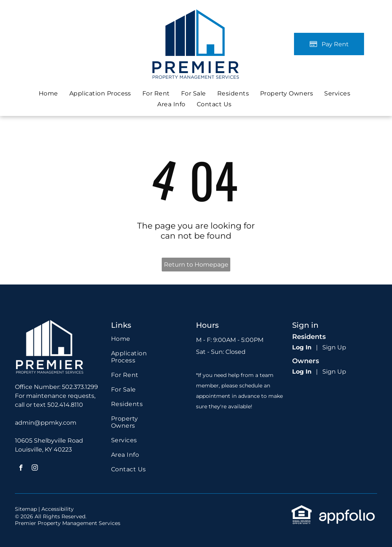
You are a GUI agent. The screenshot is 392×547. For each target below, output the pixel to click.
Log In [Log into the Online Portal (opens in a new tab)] (302, 347)
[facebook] (21, 469)
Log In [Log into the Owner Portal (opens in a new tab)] (302, 372)
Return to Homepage (196, 265)
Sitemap (26, 509)
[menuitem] (48, 93)
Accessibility (58, 509)
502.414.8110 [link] (65, 405)
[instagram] (35, 469)
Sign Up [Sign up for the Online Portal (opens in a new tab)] (334, 347)
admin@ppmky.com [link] (46, 423)
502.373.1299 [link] (80, 387)
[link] (194, 93)
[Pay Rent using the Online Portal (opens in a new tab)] (329, 44)
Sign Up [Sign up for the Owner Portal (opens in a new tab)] (334, 372)
